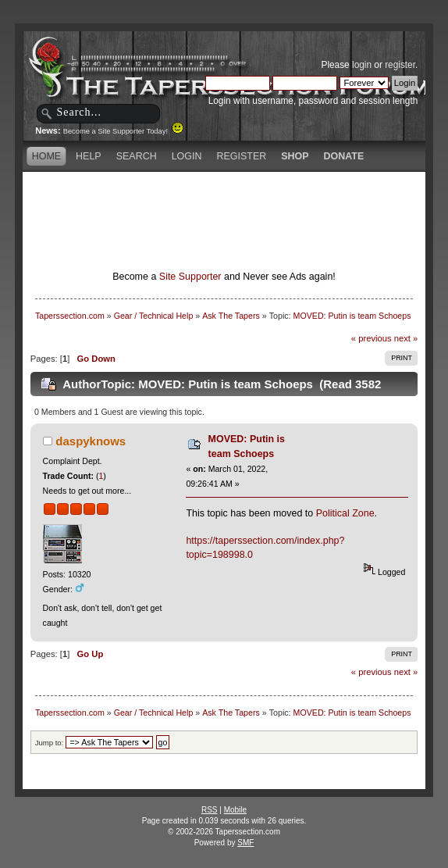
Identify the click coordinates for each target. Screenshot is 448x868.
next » (406, 338)
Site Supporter (190, 277)
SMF (245, 843)
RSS (210, 810)
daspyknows (91, 441)
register (400, 65)
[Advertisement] (224, 199)
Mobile (235, 810)
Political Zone (345, 513)
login (362, 65)
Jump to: (50, 743)
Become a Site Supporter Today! (124, 131)
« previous (372, 338)
